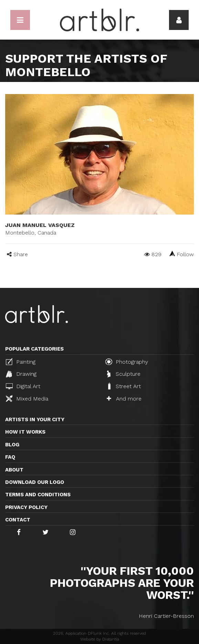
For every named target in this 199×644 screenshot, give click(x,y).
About (14, 470)
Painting (21, 362)
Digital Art (23, 386)
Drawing (21, 374)
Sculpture (124, 374)
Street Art (124, 386)
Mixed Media (27, 398)
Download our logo (35, 482)
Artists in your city (35, 419)
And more (124, 399)
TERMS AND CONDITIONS (38, 495)
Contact (18, 520)
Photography (127, 362)
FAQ (10, 457)
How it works (25, 432)
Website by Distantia (100, 639)
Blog (12, 445)
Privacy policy (26, 507)
